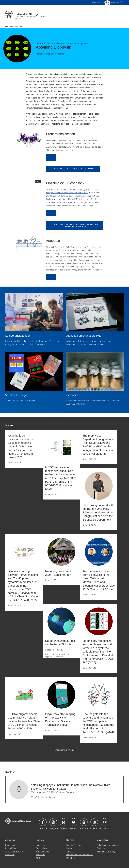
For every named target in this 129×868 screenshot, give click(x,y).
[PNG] (29, 137)
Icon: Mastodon (74, 820)
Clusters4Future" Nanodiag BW (75, 188)
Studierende (11, 843)
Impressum (41, 843)
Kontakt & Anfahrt (74, 843)
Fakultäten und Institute (108, 843)
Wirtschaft (10, 853)
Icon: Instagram (53, 820)
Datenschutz (42, 846)
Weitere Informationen (45, 795)
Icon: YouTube (84, 820)
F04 (115, 2)
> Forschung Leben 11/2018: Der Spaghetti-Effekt (73, 167)
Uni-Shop (71, 856)
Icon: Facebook (43, 820)
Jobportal (71, 850)
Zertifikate (40, 853)
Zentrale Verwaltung (106, 850)
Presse (69, 846)
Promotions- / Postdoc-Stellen (80, 853)
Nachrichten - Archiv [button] (65, 748)
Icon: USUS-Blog (104, 820)
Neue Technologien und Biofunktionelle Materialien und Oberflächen (74, 196)
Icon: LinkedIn (94, 820)
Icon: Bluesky (63, 820)
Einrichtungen (103, 846)
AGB (38, 856)
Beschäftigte (11, 846)
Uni (99, 2)
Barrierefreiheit (42, 850)
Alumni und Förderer (14, 850)
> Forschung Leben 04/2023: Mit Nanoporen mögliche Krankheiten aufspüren (75, 224)
